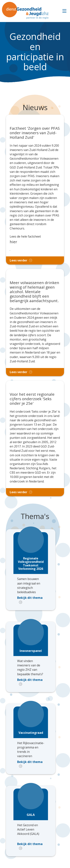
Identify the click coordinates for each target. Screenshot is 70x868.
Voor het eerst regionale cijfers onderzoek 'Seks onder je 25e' (32, 399)
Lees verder (18, 260)
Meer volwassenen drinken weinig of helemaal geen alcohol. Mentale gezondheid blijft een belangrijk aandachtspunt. (34, 292)
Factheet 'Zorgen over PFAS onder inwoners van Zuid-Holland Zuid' (35, 133)
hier (13, 242)
